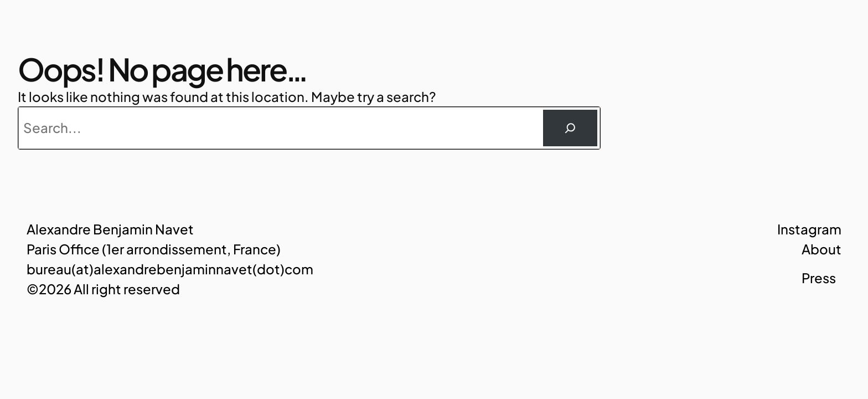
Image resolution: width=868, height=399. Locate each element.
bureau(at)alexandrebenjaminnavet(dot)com (170, 269)
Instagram (809, 229)
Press (819, 278)
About (821, 249)
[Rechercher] (570, 128)
